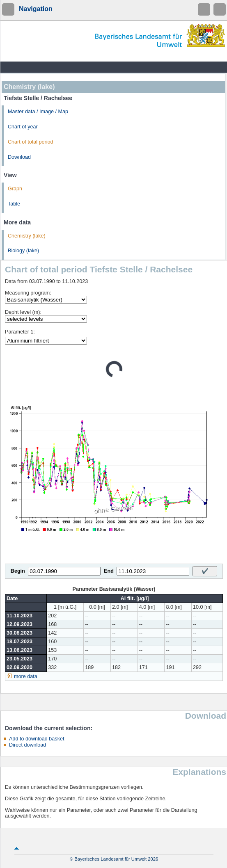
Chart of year (23, 127)
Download (19, 157)
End (109, 571)
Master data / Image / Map (38, 112)
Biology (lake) (23, 251)
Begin (18, 571)
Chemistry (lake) (27, 236)
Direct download (28, 745)
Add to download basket (37, 739)
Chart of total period (31, 142)
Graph (15, 189)
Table (14, 204)
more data (26, 676)
